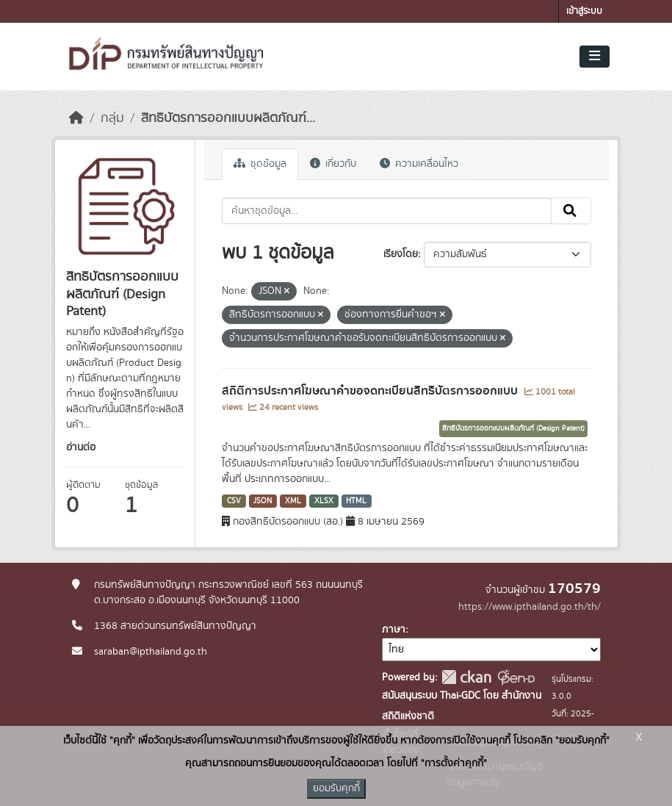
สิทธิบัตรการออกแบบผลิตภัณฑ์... (228, 118)
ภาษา (394, 630)
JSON (263, 501)
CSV (234, 501)
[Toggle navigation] (595, 57)
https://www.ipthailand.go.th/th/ (530, 607)
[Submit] (571, 211)
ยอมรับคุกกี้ (336, 788)
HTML (356, 501)
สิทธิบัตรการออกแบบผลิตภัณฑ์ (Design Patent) (513, 428)
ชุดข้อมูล (260, 164)
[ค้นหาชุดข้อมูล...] (387, 211)
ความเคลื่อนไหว (419, 164)
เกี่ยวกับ (333, 164)
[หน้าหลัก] (76, 118)
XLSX (324, 501)
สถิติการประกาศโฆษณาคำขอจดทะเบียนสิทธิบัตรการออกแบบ (371, 391)
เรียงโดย (401, 254)
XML (293, 501)
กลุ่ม (112, 118)
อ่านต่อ (81, 447)
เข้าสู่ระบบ (584, 11)
